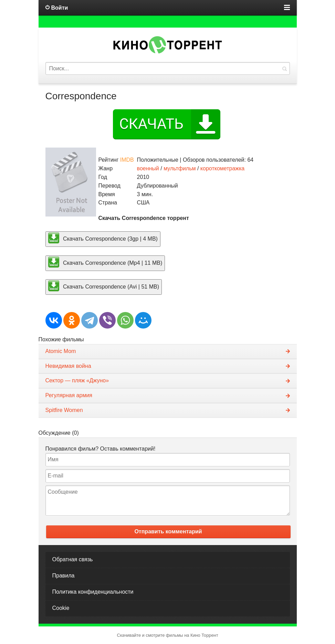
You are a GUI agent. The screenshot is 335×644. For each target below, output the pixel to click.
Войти (60, 8)
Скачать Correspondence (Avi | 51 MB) (104, 286)
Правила (64, 576)
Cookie (61, 608)
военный (148, 168)
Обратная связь (73, 559)
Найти (284, 68)
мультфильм (180, 168)
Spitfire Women (64, 410)
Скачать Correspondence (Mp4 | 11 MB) (105, 262)
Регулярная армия (69, 395)
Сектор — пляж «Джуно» (77, 380)
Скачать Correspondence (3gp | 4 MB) (103, 238)
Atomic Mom (61, 351)
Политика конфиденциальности (93, 592)
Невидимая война (68, 366)
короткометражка (222, 168)
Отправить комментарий (168, 531)
